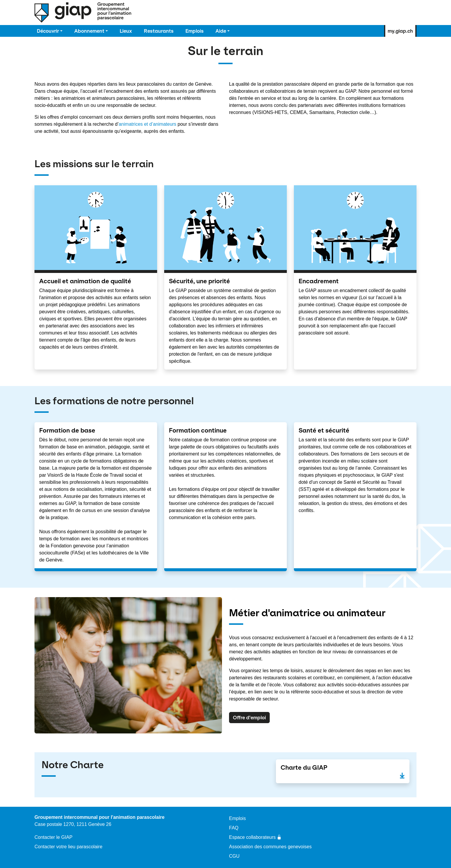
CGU (234, 856)
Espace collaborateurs (255, 837)
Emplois (195, 31)
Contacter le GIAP (54, 837)
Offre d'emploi (249, 718)
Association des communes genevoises (270, 847)
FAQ (234, 828)
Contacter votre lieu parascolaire (68, 847)
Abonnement (89, 31)
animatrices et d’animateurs (148, 124)
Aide (221, 31)
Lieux (126, 31)
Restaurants (159, 31)
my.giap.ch (400, 31)
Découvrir (48, 31)
